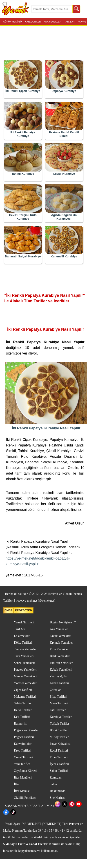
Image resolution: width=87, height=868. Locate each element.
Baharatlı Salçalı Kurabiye (23, 256)
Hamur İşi (20, 724)
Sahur (54, 784)
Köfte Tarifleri (23, 643)
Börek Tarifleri (59, 730)
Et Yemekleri (22, 636)
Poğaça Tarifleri (24, 737)
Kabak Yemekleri (61, 670)
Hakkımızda (58, 791)
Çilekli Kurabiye (64, 174)
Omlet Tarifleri (23, 757)
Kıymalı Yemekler (61, 643)
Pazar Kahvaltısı (60, 744)
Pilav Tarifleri (59, 697)
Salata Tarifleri (23, 703)
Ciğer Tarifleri (23, 690)
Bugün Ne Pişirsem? (63, 622)
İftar (17, 784)
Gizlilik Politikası (25, 798)
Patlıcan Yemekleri (62, 663)
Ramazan (56, 778)
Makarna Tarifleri (25, 697)
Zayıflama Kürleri (25, 771)
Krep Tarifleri (23, 751)
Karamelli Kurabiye (64, 256)
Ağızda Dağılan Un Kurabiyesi (64, 217)
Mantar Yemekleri (25, 676)
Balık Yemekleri (60, 656)
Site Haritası (58, 798)
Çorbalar (55, 690)
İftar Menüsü (22, 791)
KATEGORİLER (33, 21)
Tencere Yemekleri (26, 649)
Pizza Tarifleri (59, 757)
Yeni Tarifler (22, 764)
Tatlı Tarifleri (58, 710)
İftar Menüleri (23, 778)
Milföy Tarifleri (60, 737)
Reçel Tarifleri (59, 751)
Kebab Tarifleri (59, 683)
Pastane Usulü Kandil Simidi (64, 134)
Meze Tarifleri (59, 703)
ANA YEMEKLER (52, 21)
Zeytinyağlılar (59, 676)
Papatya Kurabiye (64, 91)
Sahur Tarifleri (59, 771)
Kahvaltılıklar (23, 744)
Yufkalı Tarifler (60, 724)
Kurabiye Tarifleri (61, 717)
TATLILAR (69, 21)
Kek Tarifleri (22, 717)
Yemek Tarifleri (24, 622)
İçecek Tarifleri (59, 764)
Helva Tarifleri (23, 710)
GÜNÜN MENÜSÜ (12, 21)
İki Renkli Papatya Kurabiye (23, 134)
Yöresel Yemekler (25, 683)
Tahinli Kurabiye (23, 174)
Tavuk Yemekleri (61, 636)
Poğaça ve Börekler (26, 730)
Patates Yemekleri (25, 670)
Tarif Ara (20, 629)
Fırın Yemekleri (60, 649)
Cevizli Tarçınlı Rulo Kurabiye (23, 217)
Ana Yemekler (59, 629)
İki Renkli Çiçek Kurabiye (23, 91)
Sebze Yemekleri (25, 663)
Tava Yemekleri (24, 656)
